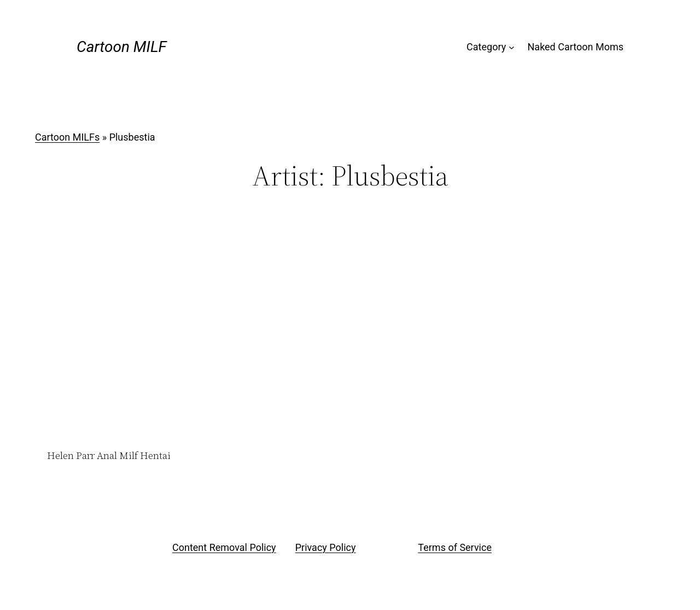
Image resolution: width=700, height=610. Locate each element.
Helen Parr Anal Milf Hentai (109, 456)
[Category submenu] (512, 47)
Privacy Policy (326, 547)
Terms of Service (455, 547)
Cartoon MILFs (67, 137)
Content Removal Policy (224, 547)
